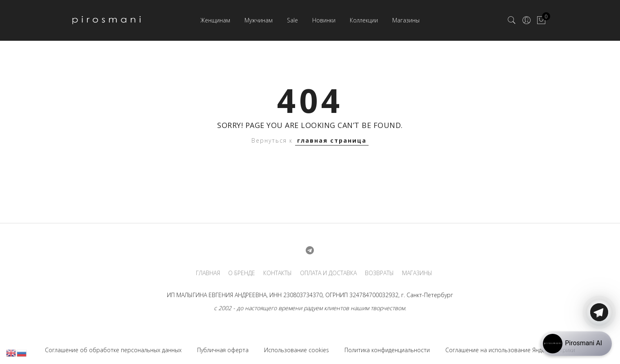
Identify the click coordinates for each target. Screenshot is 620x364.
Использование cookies (297, 350)
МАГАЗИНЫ (417, 273)
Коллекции (364, 20)
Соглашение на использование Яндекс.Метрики (510, 350)
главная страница (332, 140)
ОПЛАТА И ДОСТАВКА (328, 273)
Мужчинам (259, 20)
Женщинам (215, 20)
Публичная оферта (223, 350)
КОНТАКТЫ (278, 273)
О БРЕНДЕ (242, 273)
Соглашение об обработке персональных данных (113, 350)
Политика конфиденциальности (387, 350)
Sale (292, 20)
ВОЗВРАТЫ (379, 273)
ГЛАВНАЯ (208, 273)
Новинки (324, 20)
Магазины (406, 20)
